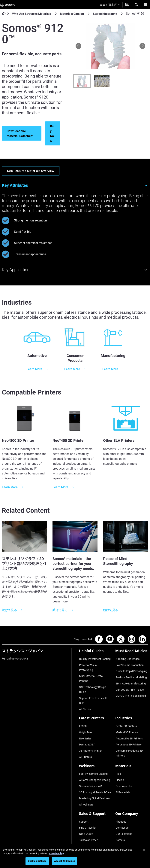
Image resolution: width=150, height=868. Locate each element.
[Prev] (78, 46)
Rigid (118, 761)
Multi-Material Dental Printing (91, 672)
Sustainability (123, 832)
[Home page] (3, 14)
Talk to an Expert (89, 821)
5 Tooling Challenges (127, 659)
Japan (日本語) (109, 5)
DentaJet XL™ (87, 734)
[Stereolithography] (122, 14)
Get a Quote (86, 816)
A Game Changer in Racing (94, 766)
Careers (120, 821)
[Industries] (132, 711)
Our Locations (124, 816)
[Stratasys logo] (7, 5)
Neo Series (85, 728)
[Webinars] (95, 755)
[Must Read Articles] (132, 652)
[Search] (136, 5)
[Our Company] (132, 798)
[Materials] (132, 755)
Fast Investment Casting (93, 761)
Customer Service (89, 832)
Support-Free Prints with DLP (93, 693)
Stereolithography (105, 14)
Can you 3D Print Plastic (129, 686)
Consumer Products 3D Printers (129, 742)
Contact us (122, 810)
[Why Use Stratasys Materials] (56, 14)
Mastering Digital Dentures (94, 783)
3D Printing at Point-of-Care (95, 777)
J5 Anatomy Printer (90, 739)
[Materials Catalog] (89, 14)
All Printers (85, 745)
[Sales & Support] (95, 798)
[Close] (144, 850)
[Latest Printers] (95, 711)
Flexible (120, 766)
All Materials (122, 777)
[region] (75, 856)
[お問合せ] (127, 5)
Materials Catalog (72, 14)
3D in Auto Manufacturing (130, 681)
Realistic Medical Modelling (131, 675)
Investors (121, 838)
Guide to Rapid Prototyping (131, 670)
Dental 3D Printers (126, 717)
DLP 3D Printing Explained (130, 692)
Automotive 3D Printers (129, 728)
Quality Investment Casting (95, 659)
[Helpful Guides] (95, 652)
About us (121, 805)
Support (84, 805)
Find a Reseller (87, 810)
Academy (121, 827)
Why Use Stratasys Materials (32, 14)
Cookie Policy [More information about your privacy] (57, 853)
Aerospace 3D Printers (128, 734)
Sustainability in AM (90, 772)
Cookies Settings (37, 861)
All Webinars (86, 788)
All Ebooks (85, 701)
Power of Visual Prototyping (95, 664)
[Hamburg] (145, 5)
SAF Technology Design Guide (92, 682)
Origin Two (85, 723)
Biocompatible (124, 772)
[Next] (142, 46)
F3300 (83, 717)
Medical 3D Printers (127, 723)
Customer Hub (87, 827)
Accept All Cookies (65, 861)
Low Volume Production (129, 664)
